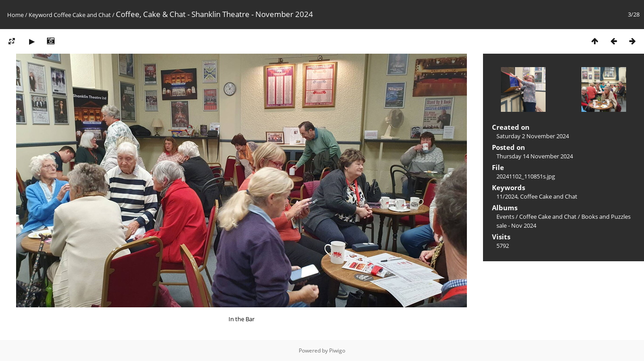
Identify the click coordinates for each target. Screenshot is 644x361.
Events (505, 217)
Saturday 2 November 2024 (533, 136)
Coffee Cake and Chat (82, 15)
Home (15, 15)
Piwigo (337, 350)
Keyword (40, 15)
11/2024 (507, 196)
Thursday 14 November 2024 (535, 156)
